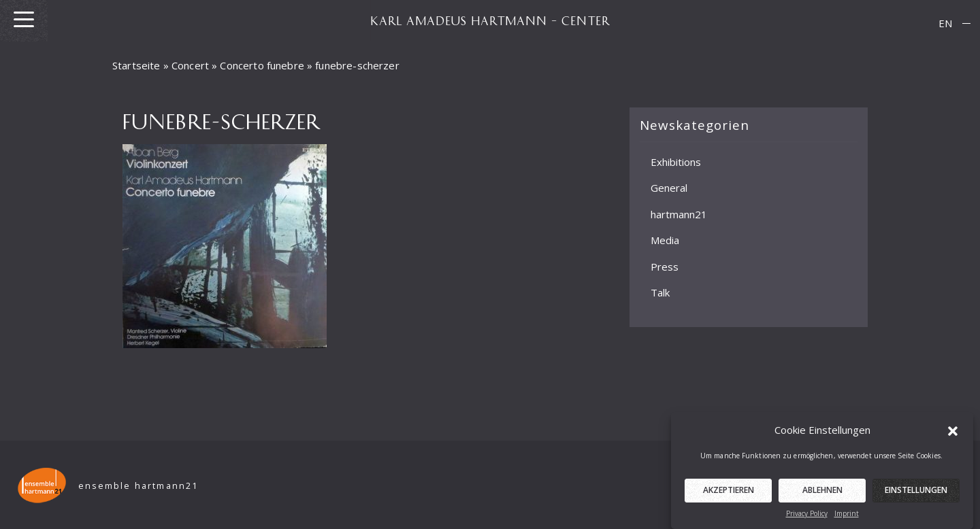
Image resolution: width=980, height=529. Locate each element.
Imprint (847, 519)
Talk (660, 292)
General (669, 188)
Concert (190, 65)
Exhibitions (676, 161)
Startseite (136, 65)
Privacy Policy (807, 519)
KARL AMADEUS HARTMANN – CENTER (490, 20)
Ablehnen (822, 495)
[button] (953, 435)
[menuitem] (945, 23)
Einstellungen (916, 495)
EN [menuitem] (945, 23)
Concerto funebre (262, 65)
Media (665, 240)
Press (665, 266)
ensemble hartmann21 (138, 486)
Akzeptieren (729, 495)
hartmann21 (679, 214)
